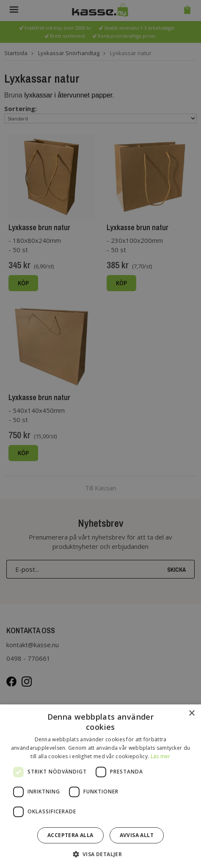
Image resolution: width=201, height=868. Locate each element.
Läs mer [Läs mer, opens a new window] (161, 756)
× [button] (191, 714)
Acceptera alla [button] (70, 835)
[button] (101, 854)
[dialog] (100, 434)
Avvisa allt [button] (137, 835)
